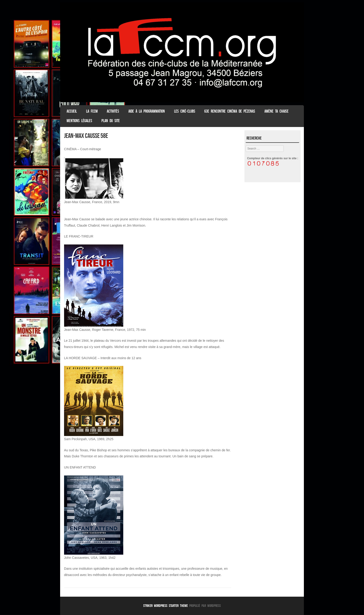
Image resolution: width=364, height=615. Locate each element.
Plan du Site (111, 121)
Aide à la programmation (147, 111)
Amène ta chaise (276, 111)
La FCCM (92, 111)
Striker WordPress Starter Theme (166, 606)
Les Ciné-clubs (185, 111)
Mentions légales (79, 121)
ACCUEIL (72, 111)
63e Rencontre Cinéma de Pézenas (230, 111)
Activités (113, 111)
